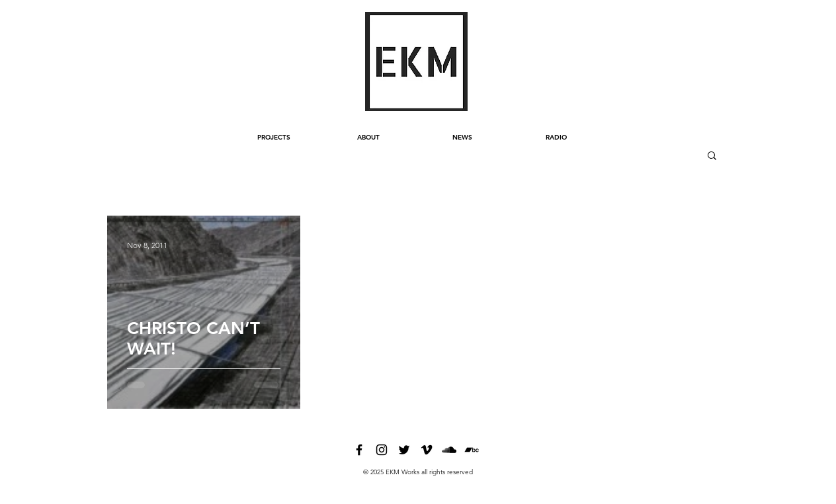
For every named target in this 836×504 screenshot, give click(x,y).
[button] (712, 156)
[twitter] (404, 450)
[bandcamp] (472, 450)
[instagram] (382, 450)
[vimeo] (427, 450)
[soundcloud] (449, 450)
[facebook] (359, 450)
